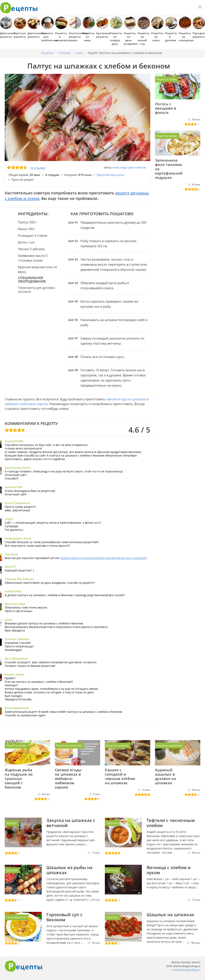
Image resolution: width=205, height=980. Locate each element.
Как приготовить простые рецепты (19, 8)
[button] (200, 7)
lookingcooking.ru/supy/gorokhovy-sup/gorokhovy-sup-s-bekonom (103, 558)
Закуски (11, 823)
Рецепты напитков (69, 745)
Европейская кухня (110, 175)
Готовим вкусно (24, 966)
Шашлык (12, 870)
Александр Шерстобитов (129, 167)
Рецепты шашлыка (169, 745)
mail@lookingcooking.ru (186, 970)
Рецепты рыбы (167, 79)
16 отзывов (37, 168)
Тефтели (112, 823)
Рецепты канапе (117, 745)
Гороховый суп (16, 917)
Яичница (112, 870)
